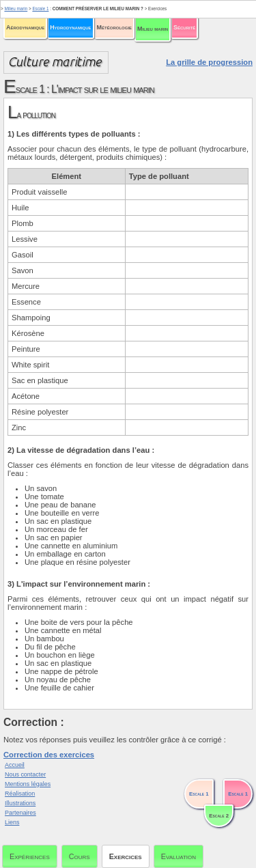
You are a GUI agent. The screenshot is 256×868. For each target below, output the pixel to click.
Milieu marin (153, 29)
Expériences (30, 856)
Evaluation (179, 856)
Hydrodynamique (70, 27)
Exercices (126, 856)
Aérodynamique (25, 27)
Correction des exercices (49, 755)
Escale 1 (40, 9)
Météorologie (114, 27)
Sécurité (184, 27)
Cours (80, 856)
